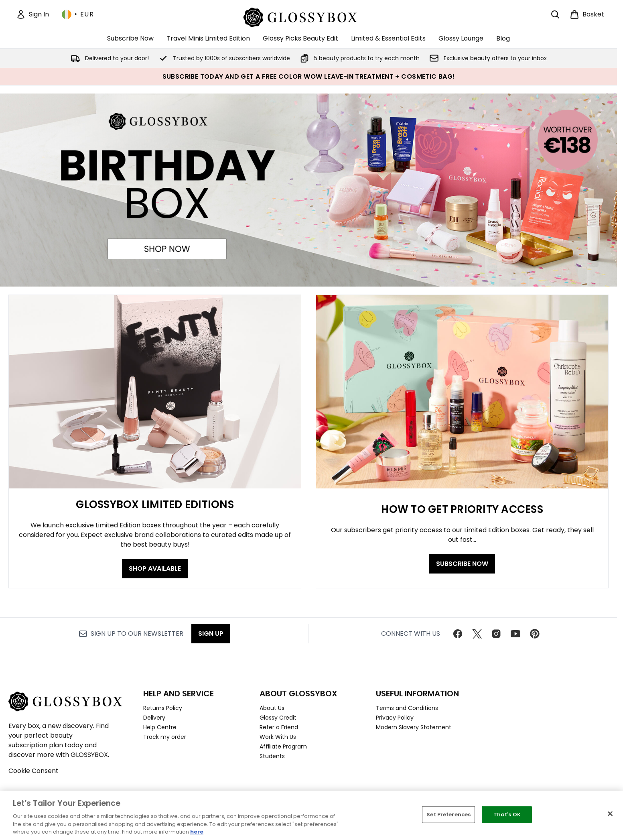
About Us (272, 708)
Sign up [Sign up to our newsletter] (211, 634)
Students (272, 756)
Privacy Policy (395, 718)
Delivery (154, 718)
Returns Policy (163, 708)
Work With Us (278, 737)
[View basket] (587, 14)
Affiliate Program (283, 746)
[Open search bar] (555, 14)
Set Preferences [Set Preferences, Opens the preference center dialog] (448, 815)
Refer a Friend (279, 727)
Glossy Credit (278, 718)
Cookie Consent (33, 771)
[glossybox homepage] (309, 16)
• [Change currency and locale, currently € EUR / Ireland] (78, 14)
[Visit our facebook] (458, 634)
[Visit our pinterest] (535, 634)
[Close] (610, 814)
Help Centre (160, 727)
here (197, 832)
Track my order (165, 737)
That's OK (507, 815)
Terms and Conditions (407, 708)
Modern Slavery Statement (414, 727)
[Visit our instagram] (496, 634)
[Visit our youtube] (515, 634)
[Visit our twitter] (477, 634)
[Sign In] (32, 14)
